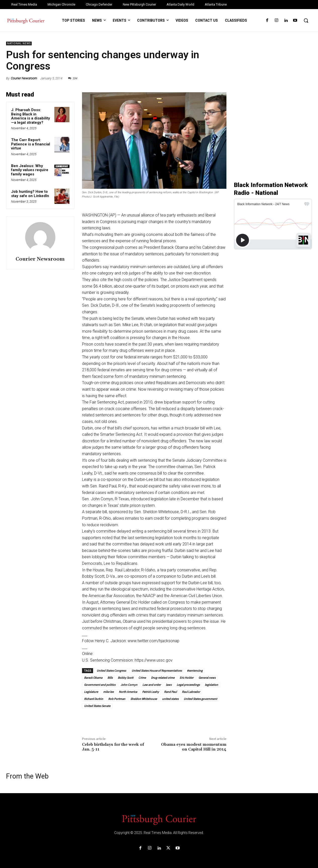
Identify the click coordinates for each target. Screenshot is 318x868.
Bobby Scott (126, 678)
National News (19, 43)
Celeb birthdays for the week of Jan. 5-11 (113, 747)
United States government (200, 699)
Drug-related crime (163, 678)
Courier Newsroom (24, 78)
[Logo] (159, 819)
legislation (211, 685)
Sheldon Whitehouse (144, 699)
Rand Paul (170, 692)
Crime (142, 678)
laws (169, 685)
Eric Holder (187, 678)
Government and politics (100, 685)
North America (128, 692)
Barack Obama (93, 678)
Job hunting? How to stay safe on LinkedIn (30, 194)
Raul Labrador (191, 692)
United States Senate (97, 706)
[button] (306, 20)
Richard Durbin (94, 699)
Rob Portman (117, 699)
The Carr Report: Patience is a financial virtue (31, 144)
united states (170, 699)
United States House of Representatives (156, 671)
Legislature (91, 692)
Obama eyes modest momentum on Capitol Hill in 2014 (194, 747)
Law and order (152, 685)
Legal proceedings (188, 685)
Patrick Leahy (151, 692)
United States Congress (111, 671)
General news (207, 678)
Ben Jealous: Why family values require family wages (30, 170)
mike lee (108, 692)
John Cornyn (129, 685)
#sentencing (195, 671)
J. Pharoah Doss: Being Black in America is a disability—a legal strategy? (31, 116)
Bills (110, 678)
